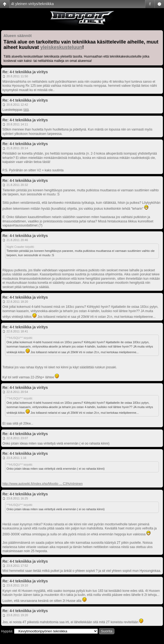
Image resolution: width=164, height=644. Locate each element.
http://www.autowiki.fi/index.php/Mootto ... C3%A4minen (43, 484)
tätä (26, 110)
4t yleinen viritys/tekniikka (32, 4)
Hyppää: (7, 631)
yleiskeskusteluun (61, 47)
